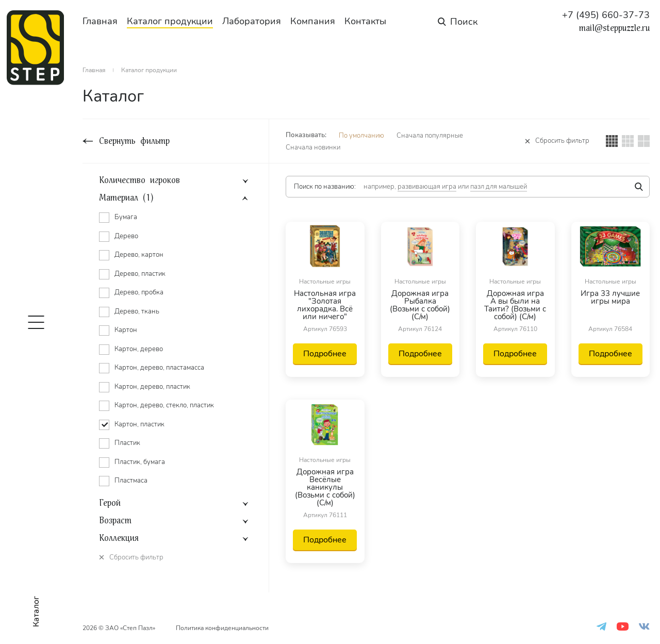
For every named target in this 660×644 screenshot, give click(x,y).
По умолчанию (361, 136)
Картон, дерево (139, 349)
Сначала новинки (313, 147)
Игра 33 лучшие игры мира (610, 298)
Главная (100, 21)
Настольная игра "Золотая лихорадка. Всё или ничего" (325, 305)
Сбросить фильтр (562, 141)
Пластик (127, 443)
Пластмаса (131, 481)
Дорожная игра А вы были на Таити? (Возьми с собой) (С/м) (515, 305)
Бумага (126, 217)
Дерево (126, 236)
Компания (313, 21)
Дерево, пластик (140, 274)
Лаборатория (252, 21)
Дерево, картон (139, 255)
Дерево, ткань (137, 311)
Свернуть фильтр (134, 141)
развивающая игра (427, 187)
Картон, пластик (139, 424)
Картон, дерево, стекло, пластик (164, 405)
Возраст (115, 521)
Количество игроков (139, 180)
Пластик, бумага (140, 462)
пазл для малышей (499, 187)
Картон (126, 330)
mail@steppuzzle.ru (614, 28)
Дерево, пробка (139, 292)
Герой (110, 503)
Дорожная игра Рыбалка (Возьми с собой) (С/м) (420, 305)
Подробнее (325, 354)
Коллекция (119, 538)
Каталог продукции (170, 21)
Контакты (365, 21)
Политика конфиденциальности (222, 628)
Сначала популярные (430, 136)
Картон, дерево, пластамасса (159, 368)
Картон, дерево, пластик (152, 387)
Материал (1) (126, 198)
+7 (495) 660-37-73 (606, 15)
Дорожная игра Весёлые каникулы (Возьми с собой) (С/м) (325, 488)
